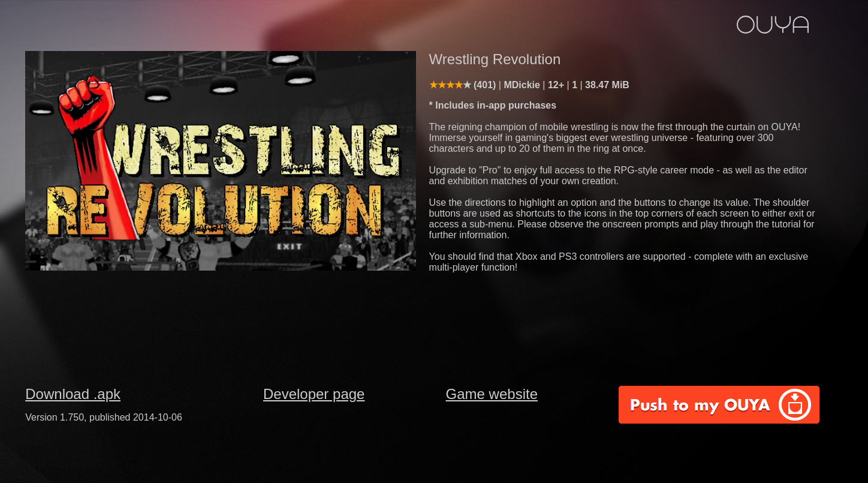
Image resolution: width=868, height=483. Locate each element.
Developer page (314, 394)
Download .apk (73, 394)
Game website (492, 394)
